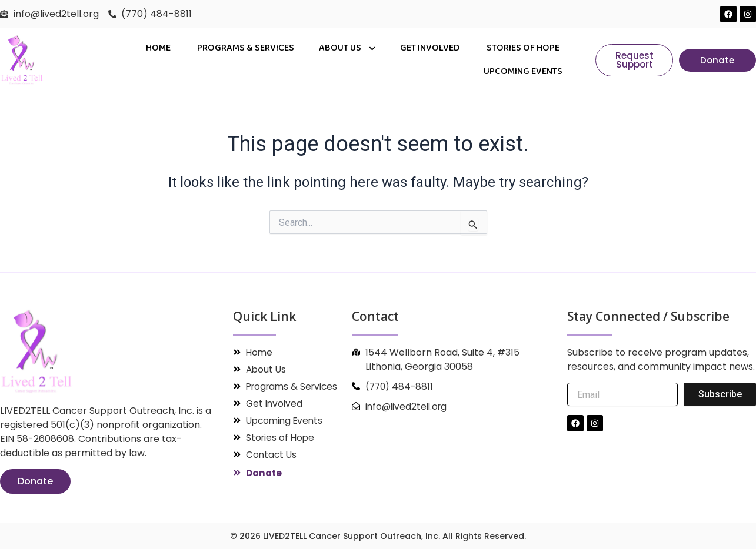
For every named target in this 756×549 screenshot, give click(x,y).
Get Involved (431, 48)
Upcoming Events (523, 71)
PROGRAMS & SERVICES (246, 48)
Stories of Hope (523, 48)
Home (159, 48)
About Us (347, 48)
